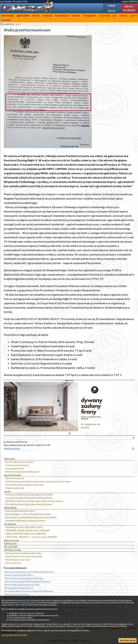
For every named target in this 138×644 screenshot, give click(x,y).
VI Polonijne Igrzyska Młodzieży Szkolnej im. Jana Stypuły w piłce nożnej (38, 481)
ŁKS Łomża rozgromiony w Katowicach (22, 472)
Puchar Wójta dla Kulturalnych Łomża (22, 585)
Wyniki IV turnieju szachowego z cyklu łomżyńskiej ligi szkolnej (34, 501)
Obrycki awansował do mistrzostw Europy (24, 578)
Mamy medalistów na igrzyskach (20, 511)
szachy (7, 491)
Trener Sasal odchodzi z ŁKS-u (19, 575)
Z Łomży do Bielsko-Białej (17, 465)
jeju (115, 16)
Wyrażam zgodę (128, 640)
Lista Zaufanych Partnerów (14, 635)
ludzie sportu (10, 544)
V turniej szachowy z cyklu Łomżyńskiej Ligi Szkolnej (29, 498)
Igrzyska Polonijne (13, 475)
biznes (36, 16)
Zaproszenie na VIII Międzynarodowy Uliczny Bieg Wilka (31, 517)
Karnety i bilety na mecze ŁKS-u (20, 462)
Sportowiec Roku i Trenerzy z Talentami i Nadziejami (29, 591)
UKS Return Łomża (13, 550)
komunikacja (62, 16)
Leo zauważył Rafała (14, 468)
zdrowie (6, 20)
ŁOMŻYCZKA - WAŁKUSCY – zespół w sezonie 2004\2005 (31, 537)
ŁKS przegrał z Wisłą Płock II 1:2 (19, 588)
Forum (111, 6)
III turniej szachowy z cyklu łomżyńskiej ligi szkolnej (29, 504)
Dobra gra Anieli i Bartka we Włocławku (23, 553)
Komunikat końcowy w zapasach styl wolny (24, 485)
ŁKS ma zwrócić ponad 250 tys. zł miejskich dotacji (27, 582)
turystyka (104, 16)
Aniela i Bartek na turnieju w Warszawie (24, 556)
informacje (8, 16)
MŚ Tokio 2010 (11, 547)
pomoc (124, 16)
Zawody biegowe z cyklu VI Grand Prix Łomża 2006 (28, 514)
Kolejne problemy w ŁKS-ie (17, 594)
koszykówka (10, 524)
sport (18, 24)
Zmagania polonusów (15, 488)
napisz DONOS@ (130, 1)
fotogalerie (90, 16)
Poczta (111, 11)
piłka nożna (10, 459)
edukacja (47, 16)
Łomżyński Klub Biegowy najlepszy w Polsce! (25, 521)
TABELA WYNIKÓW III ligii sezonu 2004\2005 (25, 534)
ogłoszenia (23, 16)
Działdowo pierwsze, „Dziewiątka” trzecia (24, 527)
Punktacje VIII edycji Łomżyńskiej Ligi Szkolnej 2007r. (29, 495)
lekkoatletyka (10, 508)
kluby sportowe (11, 540)
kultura (76, 16)
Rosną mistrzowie (13, 563)
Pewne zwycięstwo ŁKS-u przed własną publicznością (29, 572)
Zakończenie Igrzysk (15, 478)
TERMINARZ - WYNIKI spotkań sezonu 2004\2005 (27, 530)
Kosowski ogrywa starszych (18, 560)
